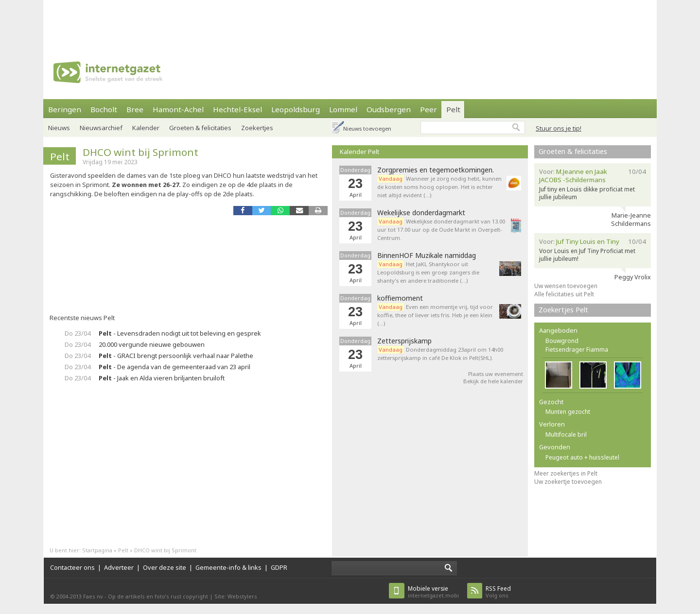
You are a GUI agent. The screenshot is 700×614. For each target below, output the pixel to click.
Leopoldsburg (296, 109)
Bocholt (104, 109)
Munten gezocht (568, 412)
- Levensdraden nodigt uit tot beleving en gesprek (180, 333)
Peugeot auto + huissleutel (582, 457)
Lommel (343, 109)
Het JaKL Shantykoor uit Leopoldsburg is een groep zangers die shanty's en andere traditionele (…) (428, 272)
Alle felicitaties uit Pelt (564, 294)
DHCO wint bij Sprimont (140, 152)
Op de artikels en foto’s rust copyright (158, 596)
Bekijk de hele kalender (493, 381)
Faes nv (93, 596)
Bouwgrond (562, 341)
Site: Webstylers (236, 596)
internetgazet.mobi (433, 592)
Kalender (146, 128)
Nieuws (59, 128)
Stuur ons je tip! (559, 128)
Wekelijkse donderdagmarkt (421, 213)
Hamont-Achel (178, 109)
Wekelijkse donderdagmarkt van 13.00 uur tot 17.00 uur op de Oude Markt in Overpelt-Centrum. (441, 230)
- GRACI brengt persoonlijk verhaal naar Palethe (176, 356)
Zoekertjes (257, 128)
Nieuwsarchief (101, 128)
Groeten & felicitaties (200, 128)
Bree (135, 109)
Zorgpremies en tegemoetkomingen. (436, 170)
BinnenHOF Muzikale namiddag (427, 256)
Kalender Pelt (359, 152)
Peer (429, 109)
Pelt (453, 109)
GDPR (279, 567)
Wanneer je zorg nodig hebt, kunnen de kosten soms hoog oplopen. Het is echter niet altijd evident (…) (439, 187)
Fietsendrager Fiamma (577, 350)
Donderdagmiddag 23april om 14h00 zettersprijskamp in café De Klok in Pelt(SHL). (440, 354)
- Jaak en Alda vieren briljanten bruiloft (162, 378)
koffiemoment (400, 298)
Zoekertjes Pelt (563, 310)
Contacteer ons (72, 567)
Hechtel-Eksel (237, 109)
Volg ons (498, 592)
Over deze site (165, 567)
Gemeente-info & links (228, 567)
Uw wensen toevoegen (566, 286)
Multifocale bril (566, 435)
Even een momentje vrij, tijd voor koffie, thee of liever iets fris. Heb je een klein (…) (435, 315)
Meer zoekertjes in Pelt (566, 473)
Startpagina (97, 550)
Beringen (65, 109)
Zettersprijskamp (404, 341)
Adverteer (119, 567)
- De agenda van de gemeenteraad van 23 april (175, 367)
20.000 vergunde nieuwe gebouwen (152, 344)
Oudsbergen (389, 109)
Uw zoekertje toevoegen (568, 482)
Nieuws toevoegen (367, 128)
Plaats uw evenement (496, 374)
